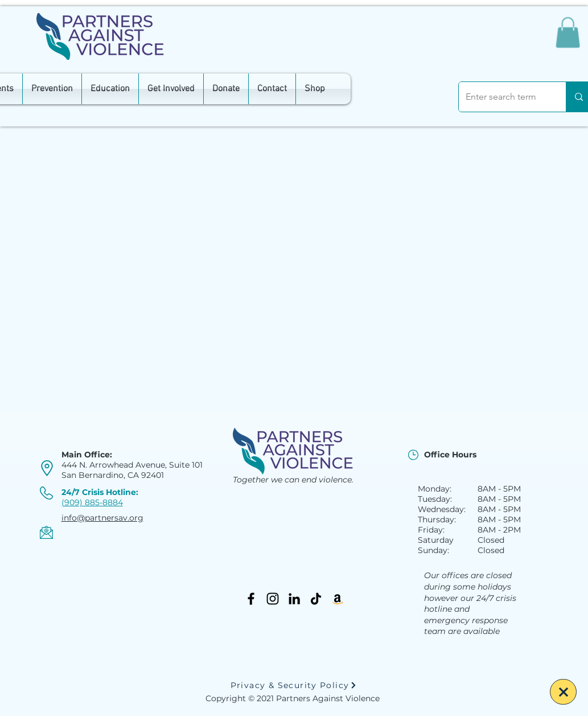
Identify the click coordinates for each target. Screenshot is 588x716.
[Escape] (563, 692)
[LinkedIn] (294, 599)
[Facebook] (251, 599)
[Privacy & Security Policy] (294, 685)
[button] (568, 32)
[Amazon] (338, 599)
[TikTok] (316, 599)
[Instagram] (273, 599)
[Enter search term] (504, 97)
